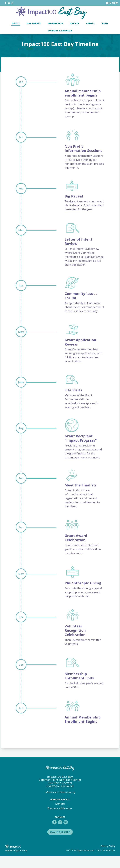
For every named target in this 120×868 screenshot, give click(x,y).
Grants (75, 34)
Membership (55, 34)
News (105, 34)
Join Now (112, 3)
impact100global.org (16, 862)
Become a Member (60, 820)
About (16, 34)
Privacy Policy (108, 858)
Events (90, 34)
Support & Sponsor (60, 42)
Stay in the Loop (60, 844)
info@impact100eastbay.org (60, 804)
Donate (60, 815)
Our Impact (34, 34)
